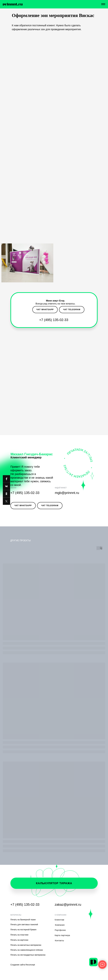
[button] (25, 310)
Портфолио (60, 930)
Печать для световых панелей (24, 925)
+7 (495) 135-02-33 (54, 320)
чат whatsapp (45, 309)
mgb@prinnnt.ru (67, 493)
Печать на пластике (19, 935)
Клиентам (59, 920)
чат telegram (72, 309)
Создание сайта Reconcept (23, 965)
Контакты (59, 941)
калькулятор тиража (54, 883)
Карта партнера (62, 935)
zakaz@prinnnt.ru (68, 904)
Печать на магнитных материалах (26, 945)
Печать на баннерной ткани (23, 920)
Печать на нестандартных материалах (28, 955)
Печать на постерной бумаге (23, 930)
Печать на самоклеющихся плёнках (27, 950)
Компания (60, 925)
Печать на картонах (19, 940)
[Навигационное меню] (103, 4)
